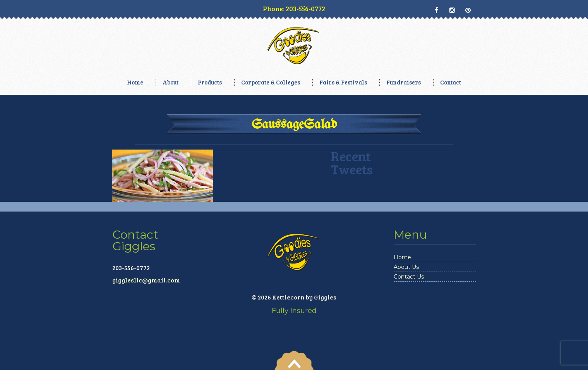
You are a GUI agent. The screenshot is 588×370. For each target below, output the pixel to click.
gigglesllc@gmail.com (146, 280)
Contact (451, 82)
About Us (406, 267)
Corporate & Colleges (271, 82)
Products (210, 82)
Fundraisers (404, 82)
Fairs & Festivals (343, 82)
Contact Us (409, 277)
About (171, 82)
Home (135, 82)
